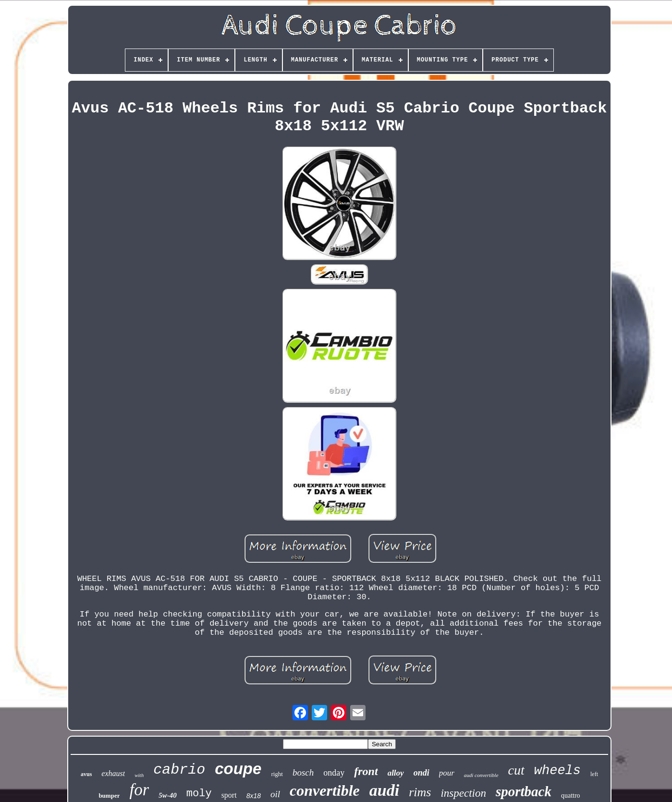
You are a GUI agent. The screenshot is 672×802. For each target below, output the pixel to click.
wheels (557, 771)
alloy (396, 773)
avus (86, 774)
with (139, 775)
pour (447, 773)
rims (420, 792)
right (277, 774)
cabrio (179, 770)
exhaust (113, 773)
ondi (422, 773)
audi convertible (481, 775)
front (366, 771)
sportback (524, 791)
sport (229, 795)
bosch (303, 772)
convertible (325, 790)
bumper (109, 796)
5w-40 (168, 795)
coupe (238, 769)
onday (334, 773)
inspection (463, 793)
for (139, 790)
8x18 (254, 796)
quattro (571, 796)
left (594, 774)
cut (516, 770)
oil (275, 794)
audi (384, 790)
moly (199, 794)
